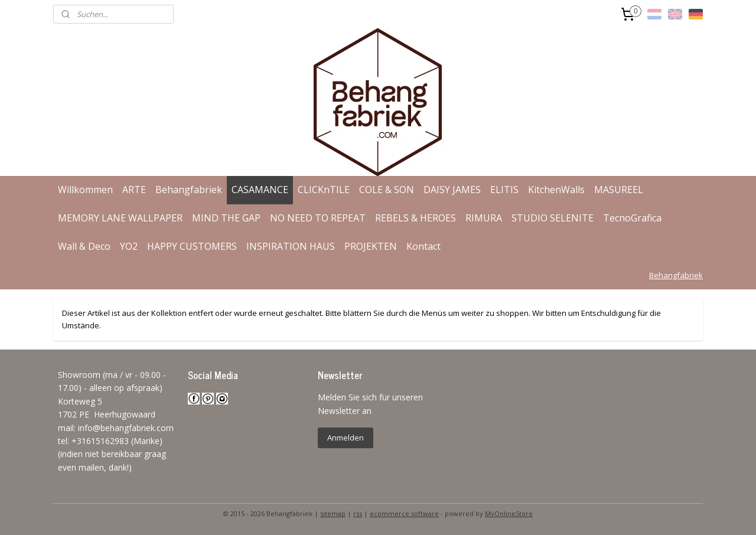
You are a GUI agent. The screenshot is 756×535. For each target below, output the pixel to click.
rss (358, 513)
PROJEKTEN (371, 246)
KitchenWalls (556, 190)
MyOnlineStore (509, 513)
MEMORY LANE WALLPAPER (120, 218)
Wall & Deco (84, 246)
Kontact (423, 246)
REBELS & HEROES (416, 218)
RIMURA (484, 218)
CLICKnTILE (324, 190)
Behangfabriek (189, 190)
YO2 (129, 246)
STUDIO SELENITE (553, 218)
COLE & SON (387, 190)
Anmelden (346, 438)
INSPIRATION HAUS (291, 246)
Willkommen (85, 190)
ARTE (134, 190)
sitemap (333, 513)
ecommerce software (404, 513)
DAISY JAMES (452, 190)
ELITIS (504, 190)
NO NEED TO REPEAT (318, 218)
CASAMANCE (260, 190)
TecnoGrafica (632, 218)
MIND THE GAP (226, 218)
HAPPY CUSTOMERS (192, 246)
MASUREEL (619, 190)
